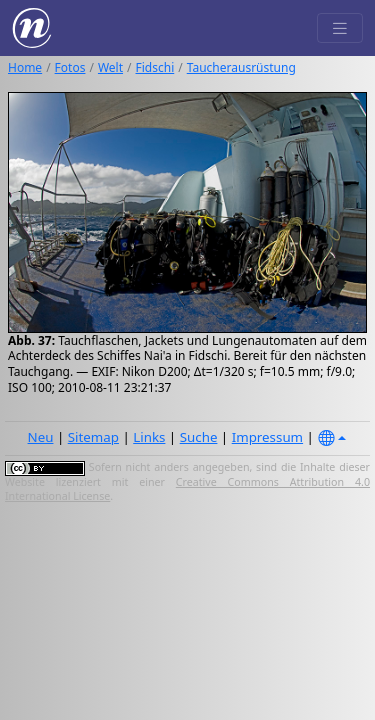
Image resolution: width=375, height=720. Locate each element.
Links (149, 437)
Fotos (70, 67)
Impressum (267, 437)
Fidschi (155, 67)
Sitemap (93, 437)
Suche (199, 437)
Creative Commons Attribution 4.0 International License (187, 489)
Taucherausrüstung (241, 67)
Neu (41, 437)
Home (25, 67)
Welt (110, 67)
